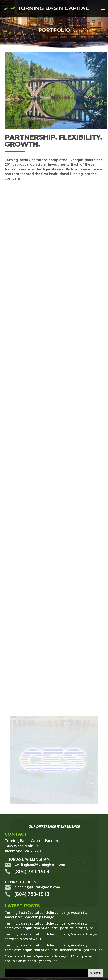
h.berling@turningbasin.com (37, 887)
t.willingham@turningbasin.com (40, 864)
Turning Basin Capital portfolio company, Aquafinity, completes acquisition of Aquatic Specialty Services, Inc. (49, 926)
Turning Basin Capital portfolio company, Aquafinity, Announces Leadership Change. (47, 915)
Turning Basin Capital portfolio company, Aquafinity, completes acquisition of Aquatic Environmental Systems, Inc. (54, 947)
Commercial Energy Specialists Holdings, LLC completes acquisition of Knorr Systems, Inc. (49, 958)
